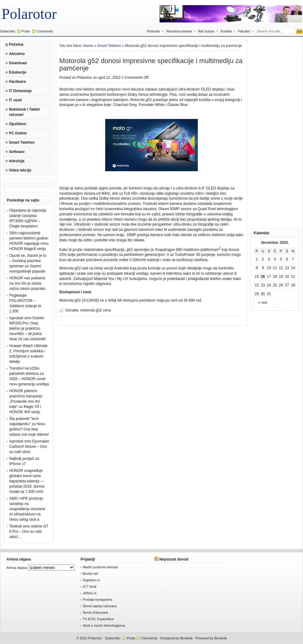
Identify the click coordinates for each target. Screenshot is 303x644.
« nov (263, 303)
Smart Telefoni (22, 142)
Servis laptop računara (100, 606)
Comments (45, 31)
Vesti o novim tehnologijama (104, 625)
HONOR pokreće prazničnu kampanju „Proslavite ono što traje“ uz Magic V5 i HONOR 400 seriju (26, 401)
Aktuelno (17, 54)
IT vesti (15, 100)
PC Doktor (18, 133)
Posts (26, 31)
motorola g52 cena (95, 310)
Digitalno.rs (91, 580)
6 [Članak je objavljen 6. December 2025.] (287, 259)
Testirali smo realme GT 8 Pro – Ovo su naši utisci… (29, 532)
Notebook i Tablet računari (24, 112)
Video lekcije (20, 170)
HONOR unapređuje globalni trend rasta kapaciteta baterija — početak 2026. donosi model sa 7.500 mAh (27, 481)
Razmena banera (179, 31)
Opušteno (18, 124)
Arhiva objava (17, 568)
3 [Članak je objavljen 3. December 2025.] (269, 259)
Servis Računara (95, 612)
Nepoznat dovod (174, 559)
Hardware (17, 82)
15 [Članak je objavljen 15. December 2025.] (257, 277)
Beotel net (90, 574)
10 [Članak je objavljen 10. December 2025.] (269, 268)
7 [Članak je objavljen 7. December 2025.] (293, 259)
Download (18, 63)
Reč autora (206, 31)
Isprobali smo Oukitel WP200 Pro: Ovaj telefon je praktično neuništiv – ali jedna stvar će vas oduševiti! (27, 328)
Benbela (186, 638)
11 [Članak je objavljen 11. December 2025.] (275, 268)
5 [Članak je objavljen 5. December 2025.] (281, 259)
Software (17, 152)
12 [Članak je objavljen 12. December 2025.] (281, 268)
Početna (16, 44)
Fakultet (244, 31)
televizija (17, 161)
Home (88, 46)
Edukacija (18, 72)
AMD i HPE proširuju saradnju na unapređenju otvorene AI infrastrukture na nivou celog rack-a (27, 509)
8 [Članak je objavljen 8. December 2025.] (257, 268)
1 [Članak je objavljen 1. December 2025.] (257, 259)
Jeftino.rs (90, 593)
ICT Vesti (89, 587)
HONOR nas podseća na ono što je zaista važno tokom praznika (27, 283)
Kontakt (226, 31)
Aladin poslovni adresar (100, 567)
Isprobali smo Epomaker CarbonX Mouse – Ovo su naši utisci (29, 447)
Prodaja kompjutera (97, 600)
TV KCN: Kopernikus (98, 619)
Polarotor (29, 14)
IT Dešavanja (20, 91)
